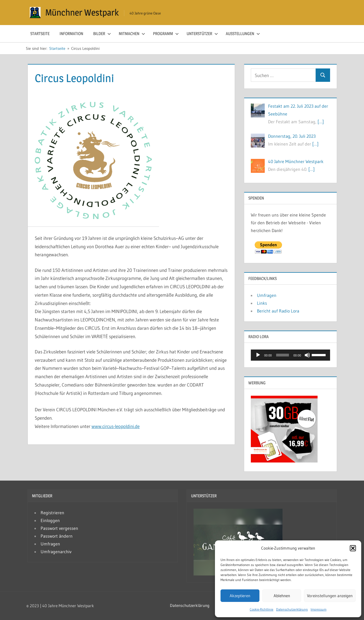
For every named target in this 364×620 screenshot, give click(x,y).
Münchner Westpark (82, 12)
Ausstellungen (243, 34)
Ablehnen (282, 596)
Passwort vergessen (59, 528)
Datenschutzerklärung (292, 609)
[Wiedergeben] (258, 355)
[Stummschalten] (307, 355)
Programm (166, 34)
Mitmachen (132, 34)
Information (71, 34)
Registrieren (52, 513)
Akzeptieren (240, 596)
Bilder (102, 34)
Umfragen (267, 295)
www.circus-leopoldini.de (116, 426)
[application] (290, 355)
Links (262, 303)
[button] (353, 548)
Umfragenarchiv (56, 552)
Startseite (40, 34)
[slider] (283, 355)
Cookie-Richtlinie (262, 609)
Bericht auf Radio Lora (278, 311)
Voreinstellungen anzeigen (330, 596)
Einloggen (50, 520)
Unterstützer (202, 34)
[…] (321, 122)
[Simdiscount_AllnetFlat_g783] (284, 461)
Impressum (319, 609)
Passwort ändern (57, 536)
